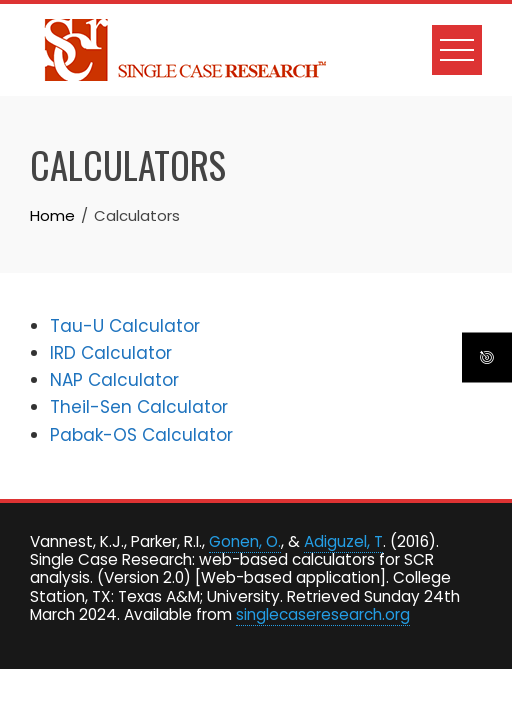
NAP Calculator (114, 380)
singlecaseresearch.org (323, 614)
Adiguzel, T (343, 541)
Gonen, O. (245, 541)
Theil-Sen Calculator (139, 407)
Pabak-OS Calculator (141, 435)
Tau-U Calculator (125, 326)
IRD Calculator (111, 353)
